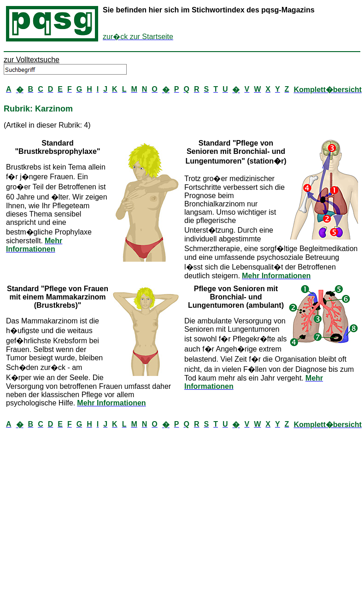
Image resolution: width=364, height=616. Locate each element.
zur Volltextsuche (32, 60)
